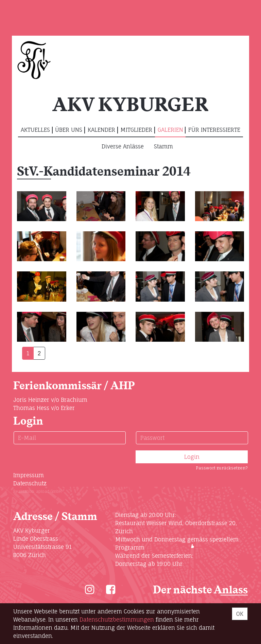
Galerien (170, 130)
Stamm (163, 146)
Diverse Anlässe (123, 146)
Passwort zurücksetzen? (222, 468)
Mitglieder (136, 130)
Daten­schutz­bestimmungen (117, 620)
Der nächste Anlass (200, 590)
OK (240, 614)
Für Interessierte (214, 130)
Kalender (101, 130)
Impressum (29, 475)
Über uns (69, 130)
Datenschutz (30, 483)
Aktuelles (35, 130)
